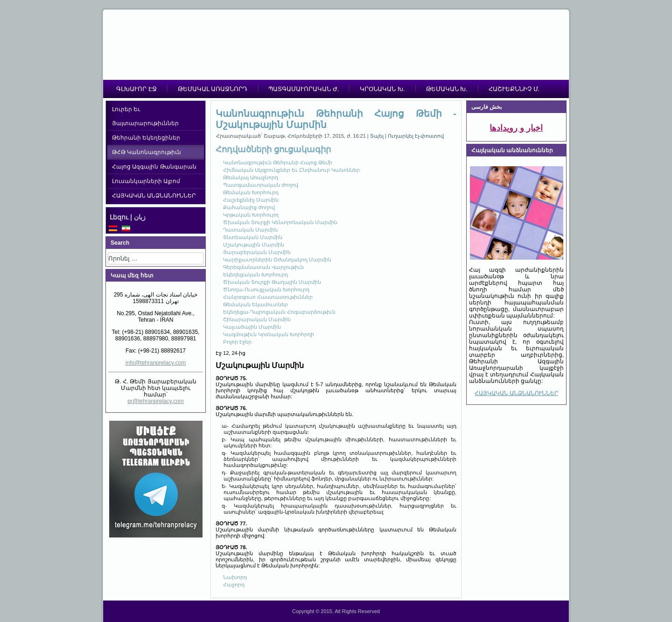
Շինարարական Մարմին (257, 319)
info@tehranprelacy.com (156, 363)
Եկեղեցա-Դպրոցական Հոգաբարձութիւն (279, 312)
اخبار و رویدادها (516, 128)
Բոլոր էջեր (237, 342)
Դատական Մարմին (250, 230)
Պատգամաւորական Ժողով (261, 185)
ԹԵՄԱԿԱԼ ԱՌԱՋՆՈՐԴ (213, 89)
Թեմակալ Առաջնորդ (251, 177)
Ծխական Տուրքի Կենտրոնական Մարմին (280, 222)
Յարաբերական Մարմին (257, 252)
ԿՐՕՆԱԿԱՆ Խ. (382, 89)
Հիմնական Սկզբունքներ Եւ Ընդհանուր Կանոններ (291, 170)
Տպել (378, 136)
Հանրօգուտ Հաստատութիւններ (268, 297)
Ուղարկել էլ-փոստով (416, 136)
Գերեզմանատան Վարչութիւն (263, 267)
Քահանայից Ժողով (249, 207)
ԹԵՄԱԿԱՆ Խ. (447, 89)
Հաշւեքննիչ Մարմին (251, 200)
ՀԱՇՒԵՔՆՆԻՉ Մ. (514, 89)
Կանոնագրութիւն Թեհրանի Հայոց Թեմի (278, 163)
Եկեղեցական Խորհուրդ (255, 275)
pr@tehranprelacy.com (156, 401)
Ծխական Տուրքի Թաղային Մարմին (272, 282)
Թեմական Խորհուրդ (251, 192)
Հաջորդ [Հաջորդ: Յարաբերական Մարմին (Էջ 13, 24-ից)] (234, 585)
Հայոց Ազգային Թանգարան (154, 167)
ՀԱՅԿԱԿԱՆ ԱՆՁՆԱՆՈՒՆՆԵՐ (154, 196)
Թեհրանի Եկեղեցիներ (146, 138)
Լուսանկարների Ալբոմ (146, 181)
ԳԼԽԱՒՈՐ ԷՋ (136, 89)
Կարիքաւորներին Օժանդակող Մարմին (277, 260)
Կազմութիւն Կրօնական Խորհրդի (269, 334)
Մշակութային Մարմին (254, 245)
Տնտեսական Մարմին (253, 237)
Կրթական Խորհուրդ (251, 215)
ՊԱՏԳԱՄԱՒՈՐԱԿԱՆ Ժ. (304, 89)
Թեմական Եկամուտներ (255, 304)
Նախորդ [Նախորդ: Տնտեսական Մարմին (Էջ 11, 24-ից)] (235, 577)
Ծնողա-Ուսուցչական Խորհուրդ (266, 290)
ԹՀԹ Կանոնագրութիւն (147, 152)
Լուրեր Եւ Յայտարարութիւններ (145, 116)
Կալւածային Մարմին (252, 327)
